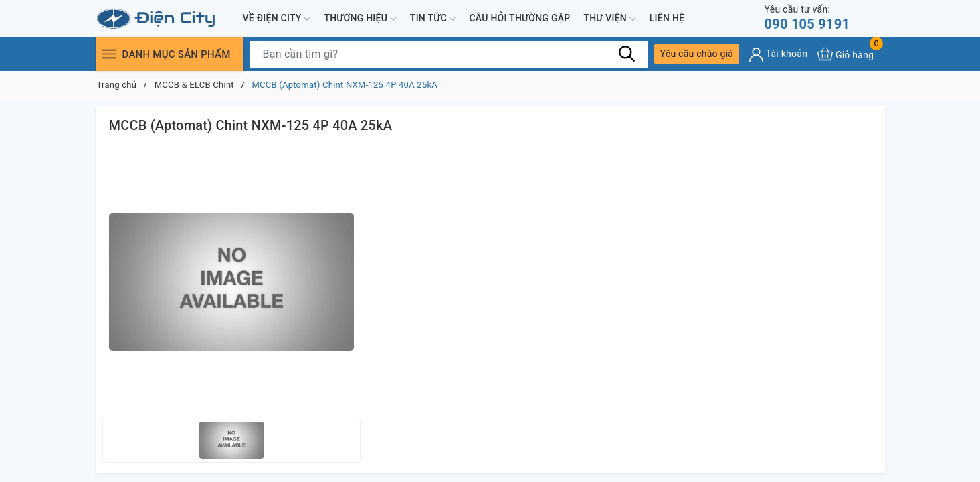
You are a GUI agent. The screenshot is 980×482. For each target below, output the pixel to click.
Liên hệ (667, 18)
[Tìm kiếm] (627, 54)
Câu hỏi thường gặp (519, 18)
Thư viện (609, 19)
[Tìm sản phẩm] (449, 54)
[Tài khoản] (778, 55)
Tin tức (433, 19)
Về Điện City (277, 19)
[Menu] (109, 54)
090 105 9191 (807, 18)
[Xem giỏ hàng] (846, 54)
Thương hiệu (360, 19)
